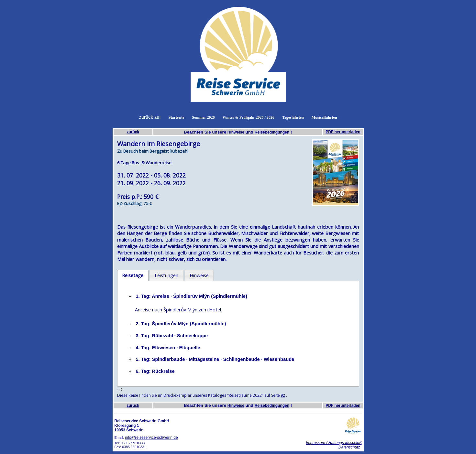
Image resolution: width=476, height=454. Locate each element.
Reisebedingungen (272, 132)
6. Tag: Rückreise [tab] (151, 371)
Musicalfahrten (324, 117)
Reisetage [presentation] (133, 275)
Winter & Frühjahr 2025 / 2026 (248, 117)
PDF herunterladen (343, 132)
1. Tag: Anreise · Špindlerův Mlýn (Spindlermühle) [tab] (187, 296)
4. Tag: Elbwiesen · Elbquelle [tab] (164, 348)
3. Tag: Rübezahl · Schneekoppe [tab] (168, 336)
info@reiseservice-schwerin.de (151, 438)
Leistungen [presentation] (166, 275)
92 (283, 395)
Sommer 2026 (203, 117)
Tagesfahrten (293, 117)
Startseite (177, 117)
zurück (133, 132)
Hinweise (236, 132)
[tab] (133, 276)
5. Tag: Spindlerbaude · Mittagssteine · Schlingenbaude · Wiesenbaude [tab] (211, 359)
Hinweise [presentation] (199, 275)
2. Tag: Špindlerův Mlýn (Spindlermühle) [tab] (177, 324)
